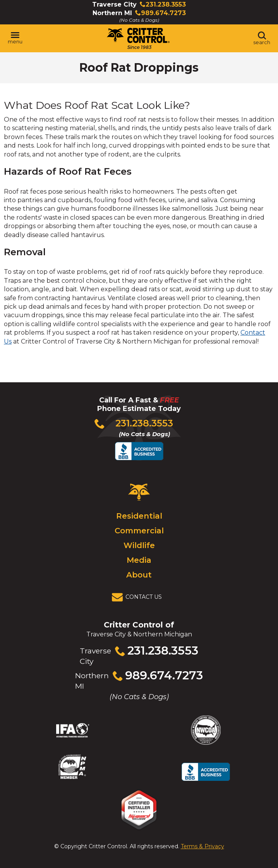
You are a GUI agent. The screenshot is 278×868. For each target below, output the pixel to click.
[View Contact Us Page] (139, 597)
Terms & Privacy (202, 846)
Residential (139, 516)
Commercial (139, 531)
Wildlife (139, 545)
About (139, 575)
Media (139, 560)
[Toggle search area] (262, 38)
